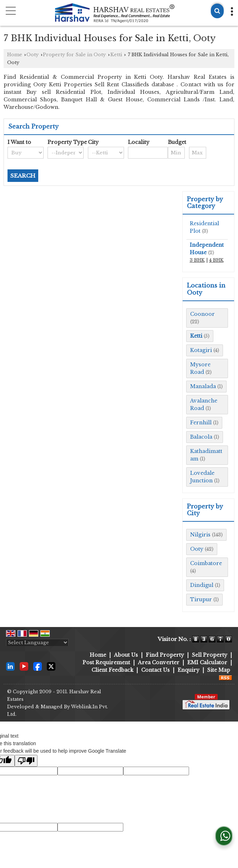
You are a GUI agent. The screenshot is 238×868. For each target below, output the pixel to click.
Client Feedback (112, 670)
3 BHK (197, 260)
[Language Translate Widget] (37, 643)
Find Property (165, 655)
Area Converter (159, 662)
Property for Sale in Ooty (74, 55)
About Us (126, 655)
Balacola (201, 437)
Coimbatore (206, 563)
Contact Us (155, 670)
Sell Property (210, 655)
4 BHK (216, 260)
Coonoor (202, 314)
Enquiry (189, 670)
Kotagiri (201, 350)
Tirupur (201, 599)
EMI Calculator (207, 662)
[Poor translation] (26, 761)
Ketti (116, 55)
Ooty (33, 55)
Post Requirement (106, 662)
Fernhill (201, 423)
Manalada (203, 386)
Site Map (219, 670)
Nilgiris (200, 535)
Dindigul (202, 585)
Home (15, 55)
